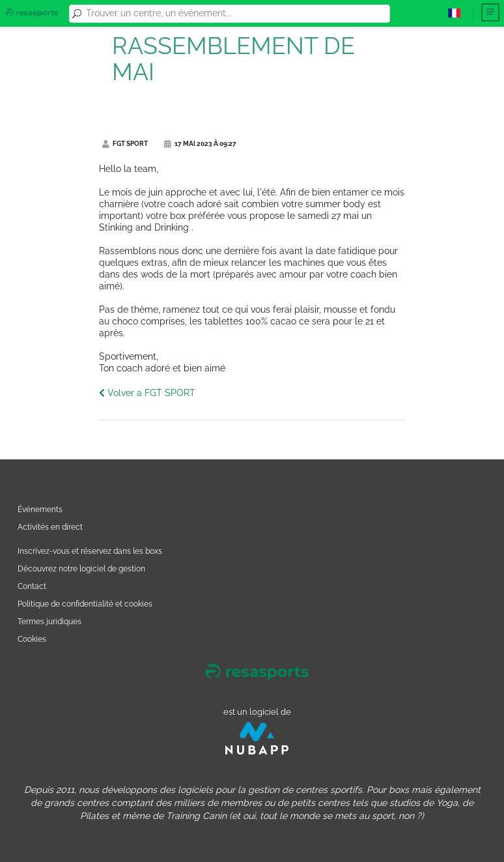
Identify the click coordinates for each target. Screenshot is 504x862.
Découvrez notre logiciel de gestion (81, 568)
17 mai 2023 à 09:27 (200, 144)
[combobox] (236, 14)
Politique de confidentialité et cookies (85, 604)
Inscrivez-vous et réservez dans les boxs (90, 551)
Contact (32, 586)
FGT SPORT (125, 144)
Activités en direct (50, 527)
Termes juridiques (49, 621)
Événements (40, 509)
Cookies (32, 639)
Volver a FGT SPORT (147, 393)
